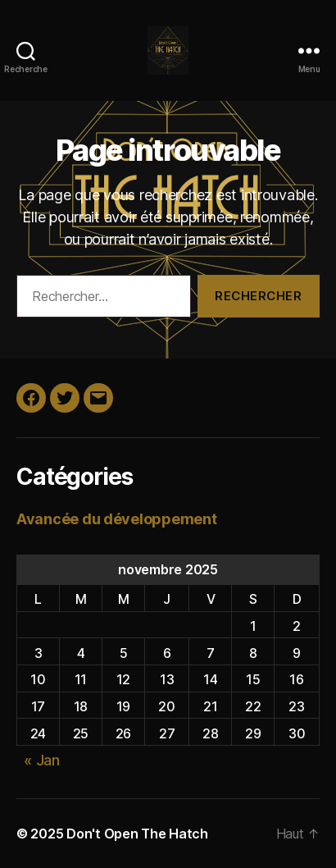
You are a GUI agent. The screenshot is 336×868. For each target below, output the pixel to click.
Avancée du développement (117, 519)
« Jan (42, 760)
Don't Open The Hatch (137, 834)
